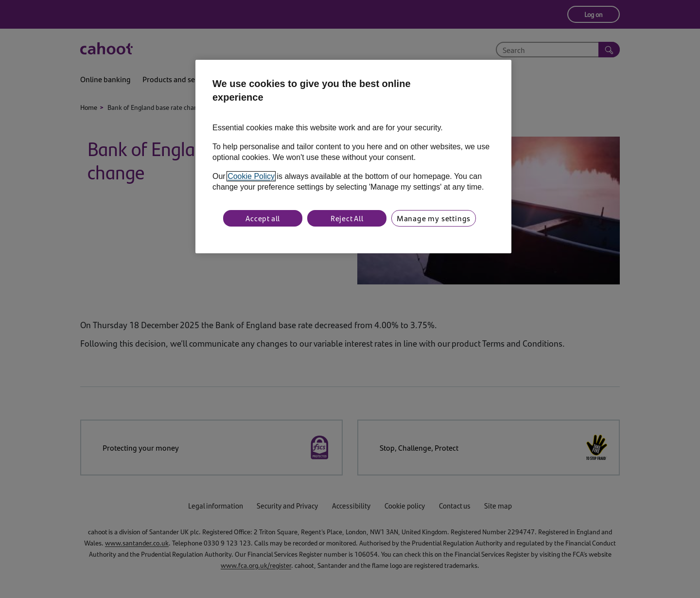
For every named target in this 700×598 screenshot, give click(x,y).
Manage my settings (434, 218)
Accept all (263, 218)
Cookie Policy (251, 176)
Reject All (347, 218)
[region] (353, 157)
